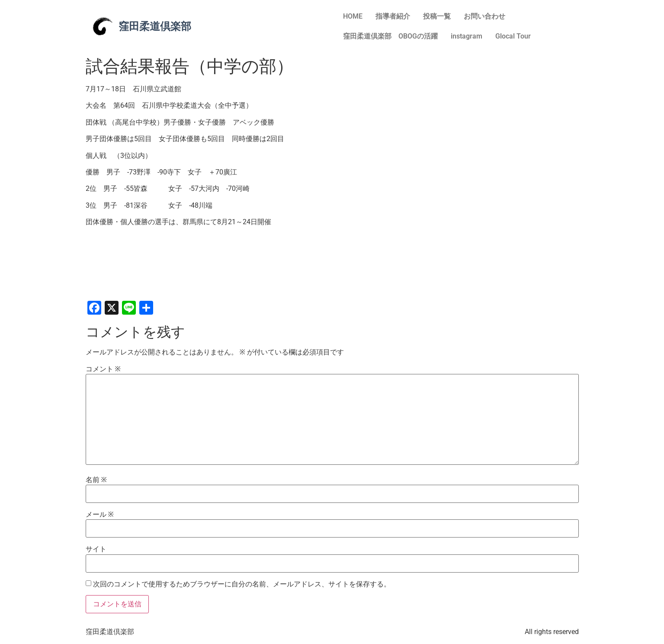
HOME (353, 16)
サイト (96, 549)
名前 (96, 480)
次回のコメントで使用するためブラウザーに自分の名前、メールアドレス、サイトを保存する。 (242, 584)
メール (100, 515)
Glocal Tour (513, 36)
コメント (103, 369)
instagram (467, 36)
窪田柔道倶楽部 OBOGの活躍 (390, 36)
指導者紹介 (393, 16)
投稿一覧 (437, 16)
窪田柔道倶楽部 (155, 26)
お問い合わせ (484, 16)
